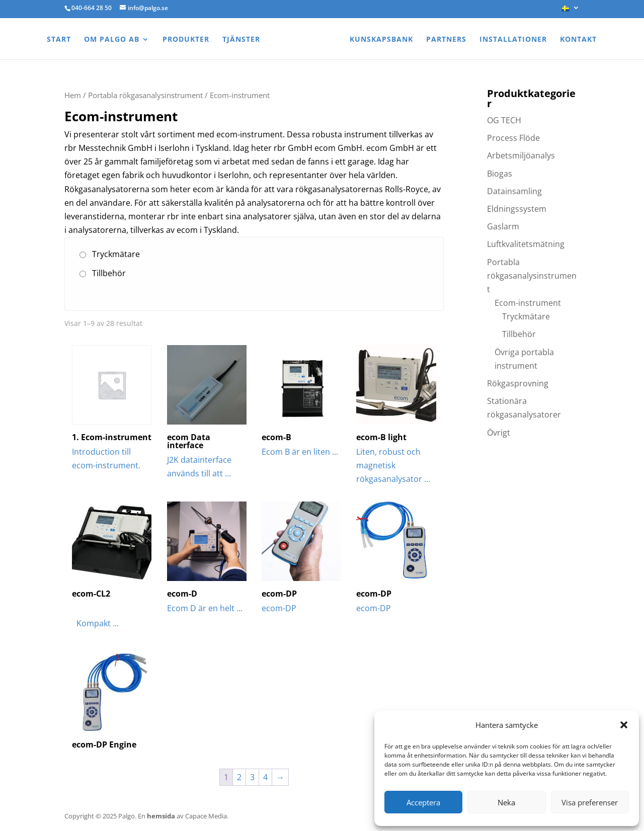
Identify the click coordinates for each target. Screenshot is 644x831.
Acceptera (423, 802)
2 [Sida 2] (239, 777)
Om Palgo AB (112, 40)
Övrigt (499, 433)
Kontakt (578, 40)
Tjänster (241, 40)
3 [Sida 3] (252, 777)
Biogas (500, 174)
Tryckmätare (116, 254)
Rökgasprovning (518, 383)
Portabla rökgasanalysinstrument (145, 95)
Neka (506, 802)
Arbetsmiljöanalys (521, 155)
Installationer (513, 40)
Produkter (186, 40)
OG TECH (504, 120)
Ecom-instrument (528, 303)
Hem (73, 95)
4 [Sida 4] (265, 777)
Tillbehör (109, 273)
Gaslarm (503, 226)
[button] (624, 725)
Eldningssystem (517, 209)
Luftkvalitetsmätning (526, 244)
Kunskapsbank (381, 40)
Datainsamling (514, 191)
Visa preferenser (590, 802)
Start (59, 40)
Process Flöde (513, 138)
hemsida (161, 816)
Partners (446, 40)
